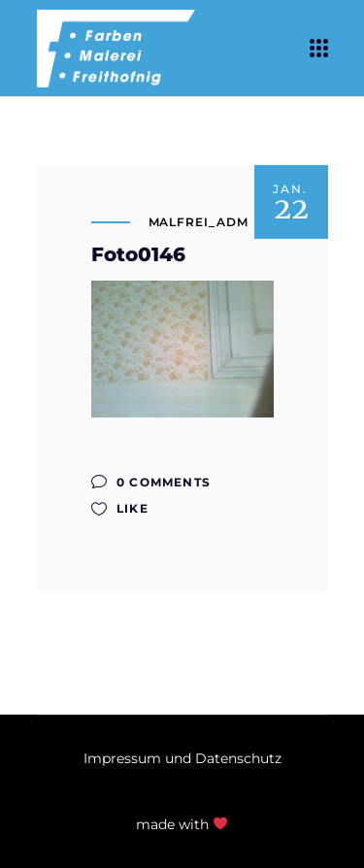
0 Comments (151, 482)
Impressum (122, 758)
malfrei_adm (199, 222)
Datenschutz (238, 758)
